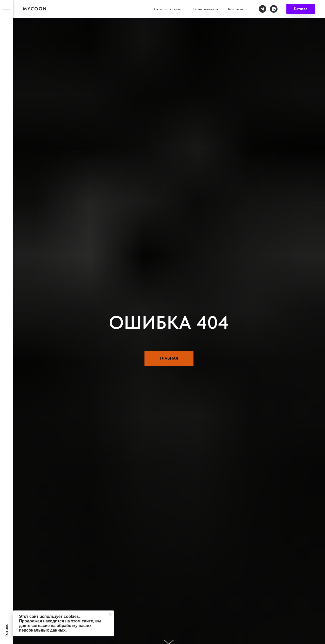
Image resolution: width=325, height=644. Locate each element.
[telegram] (299, 6)
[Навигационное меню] (6, 8)
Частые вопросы (241, 6)
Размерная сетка (204, 6)
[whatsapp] (310, 6)
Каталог (173, 6)
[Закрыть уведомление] (110, 614)
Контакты (272, 6)
